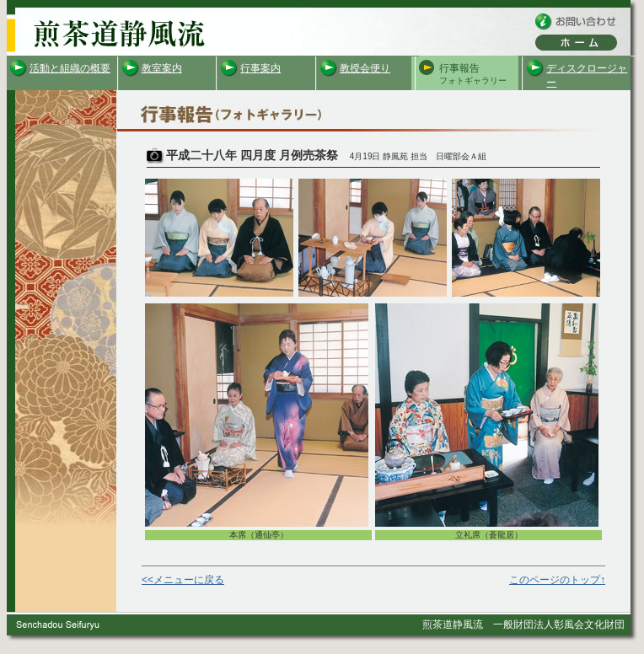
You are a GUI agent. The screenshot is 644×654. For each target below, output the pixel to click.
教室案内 (162, 68)
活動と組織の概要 (70, 68)
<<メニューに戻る (183, 580)
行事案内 (260, 68)
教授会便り (365, 68)
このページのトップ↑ (557, 580)
